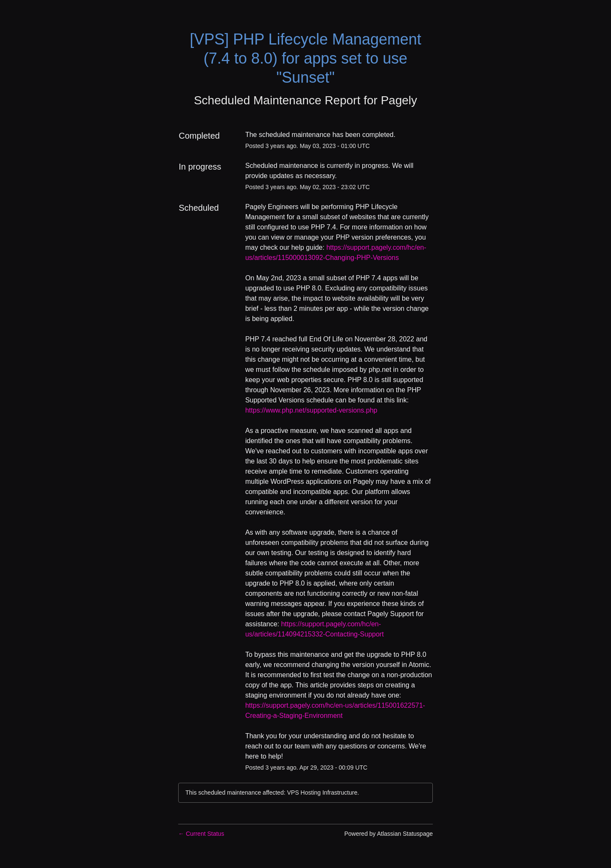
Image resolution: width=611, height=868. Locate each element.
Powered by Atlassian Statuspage (388, 834)
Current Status (201, 834)
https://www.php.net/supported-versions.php (311, 410)
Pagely (399, 100)
